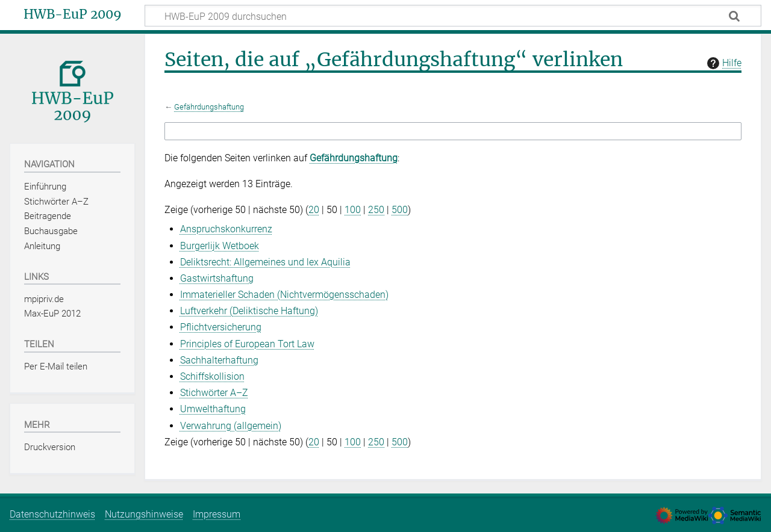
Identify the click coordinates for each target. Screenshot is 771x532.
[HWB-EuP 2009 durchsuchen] (453, 16)
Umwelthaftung (213, 409)
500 (400, 210)
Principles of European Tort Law (247, 344)
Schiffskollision (212, 376)
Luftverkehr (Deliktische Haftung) (249, 311)
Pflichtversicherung (221, 327)
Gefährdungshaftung (209, 107)
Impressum (217, 514)
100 (353, 210)
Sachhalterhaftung (219, 360)
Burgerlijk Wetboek (220, 246)
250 (376, 210)
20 (314, 210)
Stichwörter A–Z (214, 393)
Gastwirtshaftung (217, 278)
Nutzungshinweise (144, 514)
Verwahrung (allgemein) (231, 426)
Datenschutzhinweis (52, 514)
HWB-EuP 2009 (73, 14)
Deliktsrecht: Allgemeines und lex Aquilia (265, 262)
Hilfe (723, 63)
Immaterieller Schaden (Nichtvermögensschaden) (284, 295)
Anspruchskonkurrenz (226, 229)
